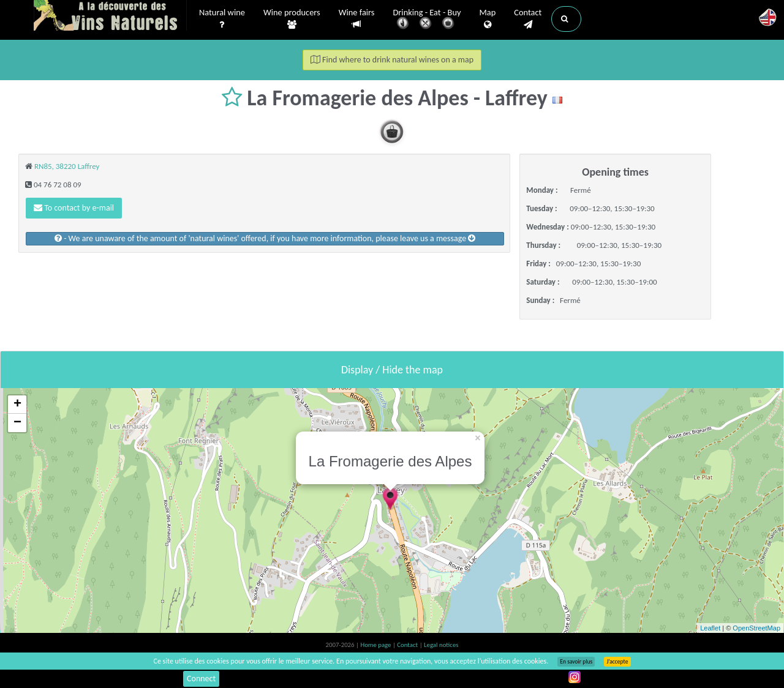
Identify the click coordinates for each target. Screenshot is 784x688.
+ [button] (17, 405)
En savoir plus (576, 662)
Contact (528, 19)
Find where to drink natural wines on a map (392, 60)
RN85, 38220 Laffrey (67, 166)
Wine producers (292, 19)
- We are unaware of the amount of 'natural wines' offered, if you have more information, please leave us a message (265, 238)
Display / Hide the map (392, 370)
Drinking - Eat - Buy (427, 20)
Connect (201, 679)
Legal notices (441, 645)
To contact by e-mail (74, 208)
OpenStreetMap (756, 628)
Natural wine (222, 19)
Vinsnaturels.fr (110, 17)
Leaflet (710, 628)
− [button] (17, 423)
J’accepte (617, 662)
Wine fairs (357, 19)
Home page (376, 645)
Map (488, 19)
